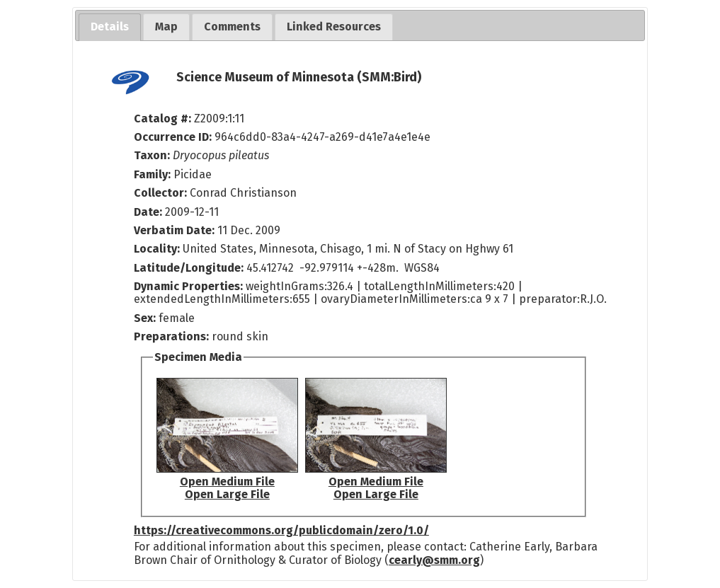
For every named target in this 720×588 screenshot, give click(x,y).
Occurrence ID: (174, 137)
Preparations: (171, 336)
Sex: (145, 318)
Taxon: (152, 155)
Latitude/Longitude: (189, 268)
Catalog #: (164, 119)
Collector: (162, 193)
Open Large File (227, 494)
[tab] (110, 27)
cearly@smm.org (434, 560)
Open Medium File (227, 482)
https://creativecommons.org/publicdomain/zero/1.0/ (281, 530)
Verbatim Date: (174, 230)
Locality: (157, 249)
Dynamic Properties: (190, 286)
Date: (148, 212)
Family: (152, 174)
